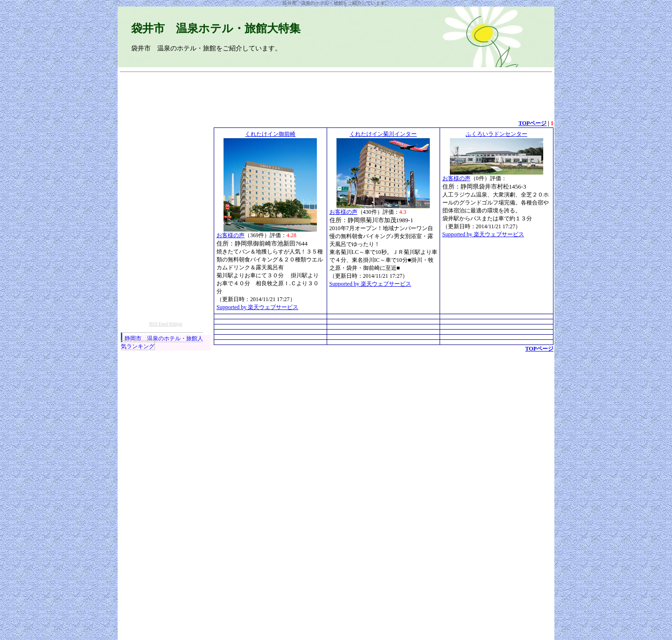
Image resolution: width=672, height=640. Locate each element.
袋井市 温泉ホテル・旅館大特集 (216, 28)
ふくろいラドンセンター (497, 134)
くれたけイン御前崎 (270, 134)
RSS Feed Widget (165, 324)
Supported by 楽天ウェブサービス (257, 307)
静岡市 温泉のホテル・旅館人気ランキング (162, 342)
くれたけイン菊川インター (383, 134)
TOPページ (532, 123)
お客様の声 (231, 235)
